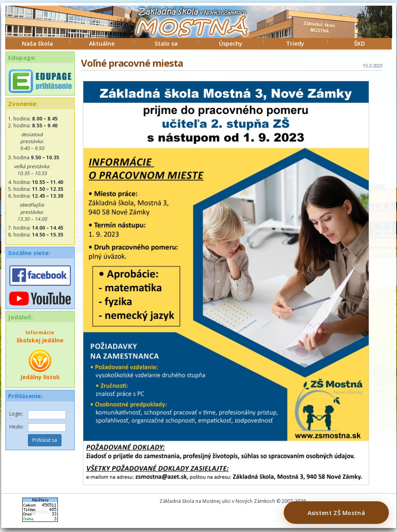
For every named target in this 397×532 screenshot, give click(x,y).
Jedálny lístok (40, 365)
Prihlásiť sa (45, 440)
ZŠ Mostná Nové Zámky (183, 30)
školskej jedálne (40, 337)
